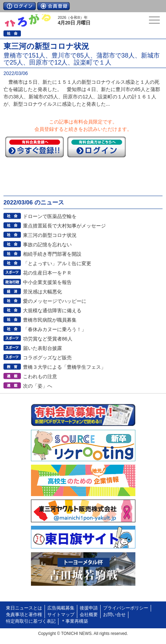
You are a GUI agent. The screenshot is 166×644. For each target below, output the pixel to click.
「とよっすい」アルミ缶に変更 (57, 263)
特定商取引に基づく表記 (31, 621)
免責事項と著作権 (24, 615)
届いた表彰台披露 (42, 348)
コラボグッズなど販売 (47, 358)
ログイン (19, 6)
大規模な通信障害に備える (52, 310)
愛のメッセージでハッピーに (55, 301)
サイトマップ (61, 615)
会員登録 (54, 6)
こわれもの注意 (40, 376)
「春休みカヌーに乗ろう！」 (55, 329)
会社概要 (89, 615)
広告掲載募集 (61, 608)
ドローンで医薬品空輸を (50, 216)
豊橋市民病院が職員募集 (50, 320)
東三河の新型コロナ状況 (50, 235)
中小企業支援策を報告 (47, 282)
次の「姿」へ (38, 386)
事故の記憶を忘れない (47, 245)
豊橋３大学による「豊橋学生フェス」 (64, 367)
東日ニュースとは (24, 608)
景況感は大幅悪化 (42, 292)
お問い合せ (114, 615)
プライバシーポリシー (126, 608)
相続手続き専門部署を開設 (52, 254)
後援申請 (89, 608)
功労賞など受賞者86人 (48, 339)
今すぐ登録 (34, 147)
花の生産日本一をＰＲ (47, 273)
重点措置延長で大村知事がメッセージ (64, 226)
